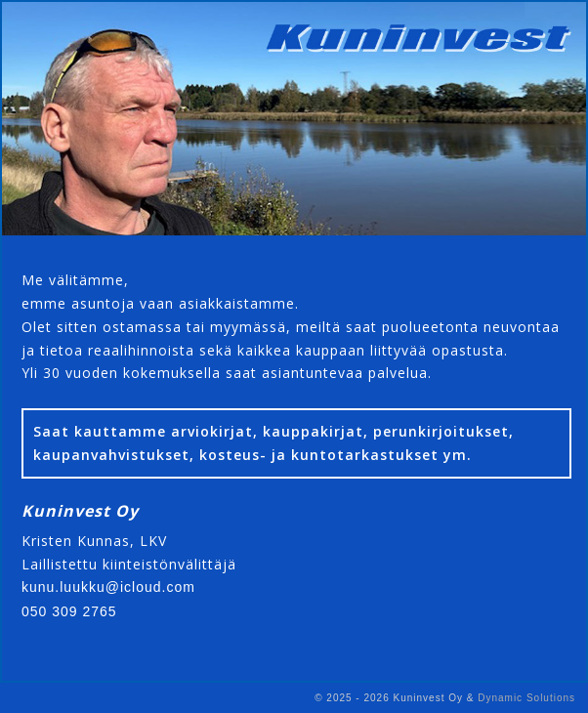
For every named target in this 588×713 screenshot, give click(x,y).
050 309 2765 (69, 611)
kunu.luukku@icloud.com (108, 587)
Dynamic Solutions (526, 698)
